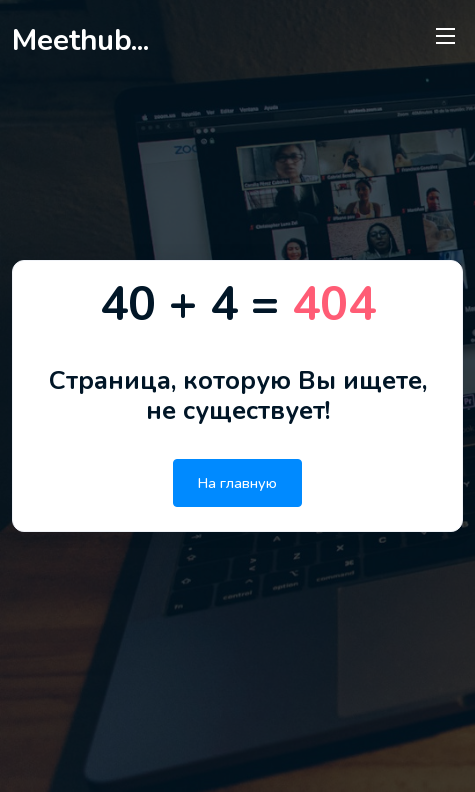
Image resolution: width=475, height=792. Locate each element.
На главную (237, 483)
